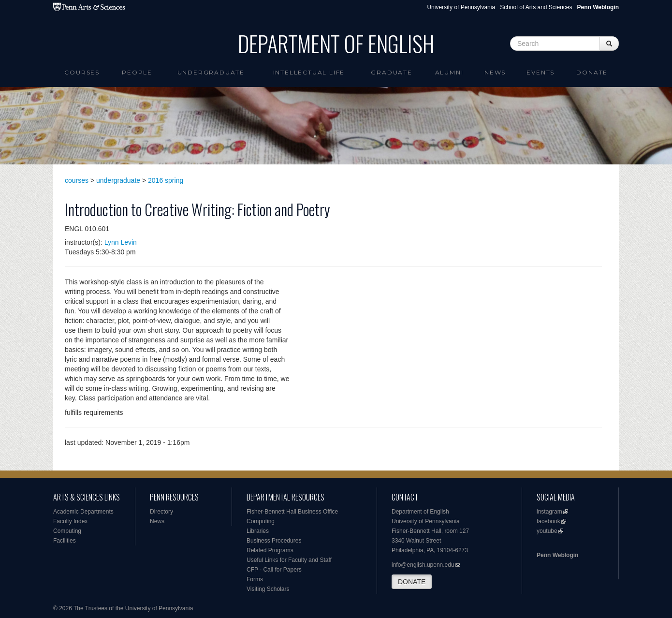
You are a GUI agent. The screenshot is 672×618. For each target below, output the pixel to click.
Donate (592, 72)
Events (541, 72)
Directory (161, 512)
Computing (67, 531)
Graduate (391, 72)
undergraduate (118, 180)
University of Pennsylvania (461, 7)
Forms (255, 579)
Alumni (449, 72)
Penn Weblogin (557, 555)
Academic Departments (83, 512)
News (495, 72)
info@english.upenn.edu (423, 565)
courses (77, 180)
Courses (82, 72)
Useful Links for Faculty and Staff (289, 560)
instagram (549, 512)
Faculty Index (70, 521)
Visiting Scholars (268, 589)
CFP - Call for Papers (274, 570)
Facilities (65, 541)
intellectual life (309, 72)
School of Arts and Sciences (536, 7)
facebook (548, 521)
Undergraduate (211, 72)
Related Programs (270, 550)
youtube (547, 531)
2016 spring (166, 180)
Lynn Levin (121, 242)
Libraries (258, 531)
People (137, 72)
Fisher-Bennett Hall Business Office (292, 512)
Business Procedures (274, 541)
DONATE (412, 582)
